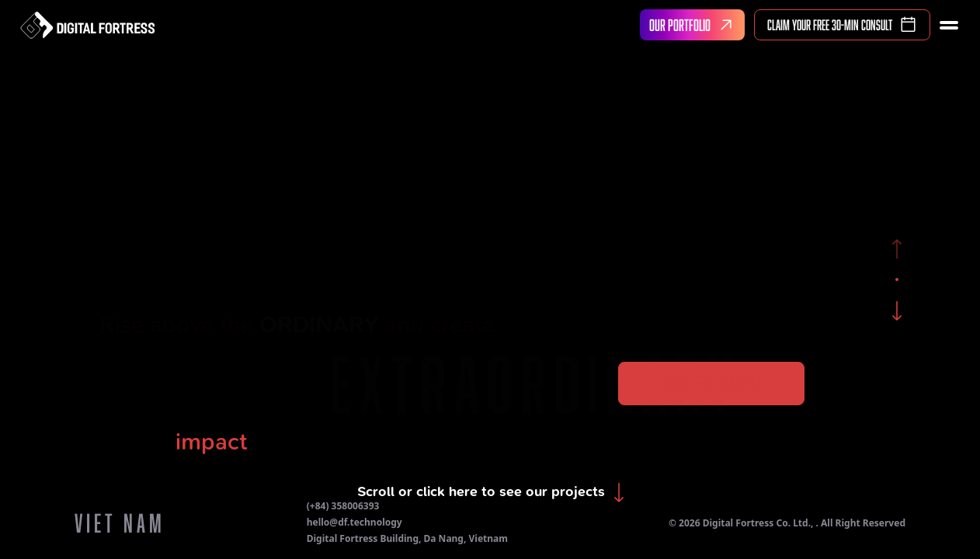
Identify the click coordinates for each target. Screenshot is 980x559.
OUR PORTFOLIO (694, 25)
